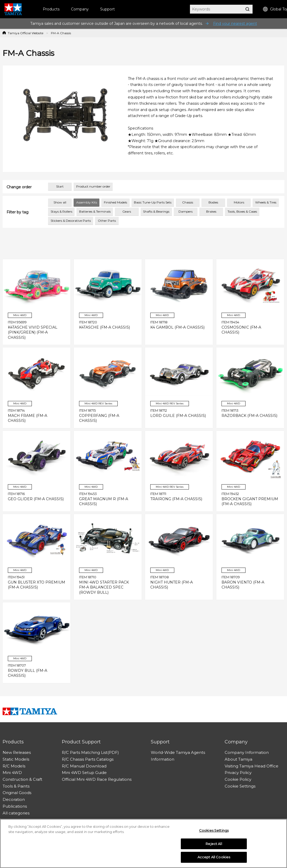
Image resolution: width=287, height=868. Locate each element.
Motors (239, 202)
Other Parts (107, 221)
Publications (15, 806)
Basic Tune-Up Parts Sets (153, 202)
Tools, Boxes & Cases (242, 211)
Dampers (186, 211)
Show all (60, 202)
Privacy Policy (238, 773)
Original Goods (17, 793)
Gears (127, 211)
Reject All (214, 844)
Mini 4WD (12, 773)
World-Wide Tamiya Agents (178, 752)
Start (60, 186)
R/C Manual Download (84, 766)
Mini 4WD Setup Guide (84, 773)
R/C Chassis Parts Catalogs (88, 759)
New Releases (17, 752)
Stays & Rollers (61, 211)
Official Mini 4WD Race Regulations (97, 779)
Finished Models (115, 202)
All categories (16, 813)
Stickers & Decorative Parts (71, 221)
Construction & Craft (22, 779)
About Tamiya (238, 759)
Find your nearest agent (235, 24)
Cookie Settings (240, 786)
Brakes (211, 211)
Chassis (188, 202)
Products (51, 9)
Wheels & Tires (266, 202)
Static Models (16, 759)
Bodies (213, 202)
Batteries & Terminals (95, 211)
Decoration (14, 799)
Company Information (247, 752)
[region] (143, 843)
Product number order (93, 186)
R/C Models (14, 766)
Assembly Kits (87, 202)
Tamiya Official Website (26, 33)
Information (163, 759)
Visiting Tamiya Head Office (252, 766)
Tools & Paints (16, 786)
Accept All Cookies (214, 857)
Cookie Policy (238, 779)
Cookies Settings (214, 830)
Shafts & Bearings (156, 211)
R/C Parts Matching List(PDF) (90, 752)
